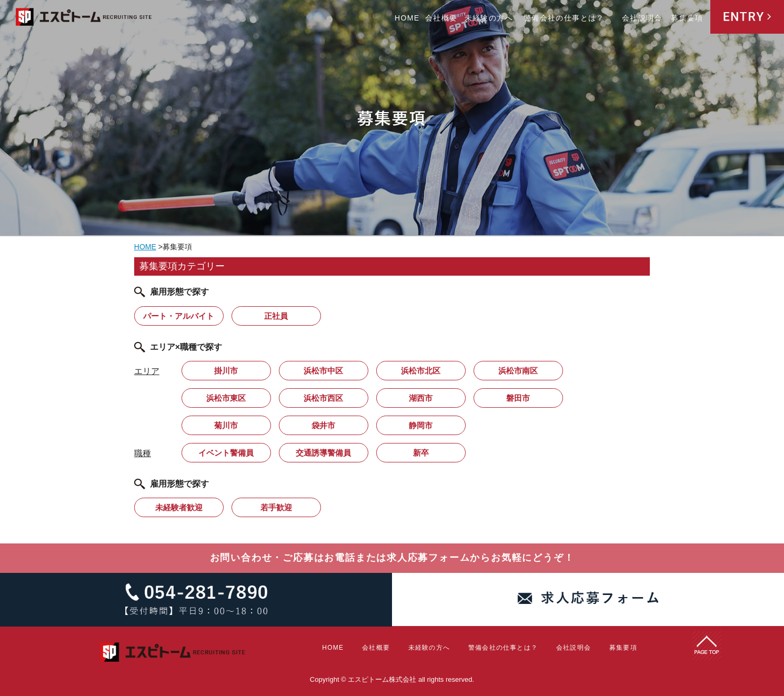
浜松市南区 (518, 371)
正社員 (276, 316)
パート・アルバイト (179, 316)
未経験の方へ (489, 18)
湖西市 (421, 398)
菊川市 (226, 425)
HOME (407, 18)
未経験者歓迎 (179, 507)
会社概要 (441, 18)
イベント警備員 (226, 453)
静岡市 (421, 425)
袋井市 (323, 425)
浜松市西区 (323, 398)
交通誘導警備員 (323, 453)
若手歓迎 (276, 507)
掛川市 (226, 371)
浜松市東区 (226, 398)
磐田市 (518, 398)
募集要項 (687, 18)
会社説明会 (642, 18)
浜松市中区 (323, 371)
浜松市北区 (421, 371)
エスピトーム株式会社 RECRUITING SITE (84, 19)
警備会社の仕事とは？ (564, 18)
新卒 (421, 453)
